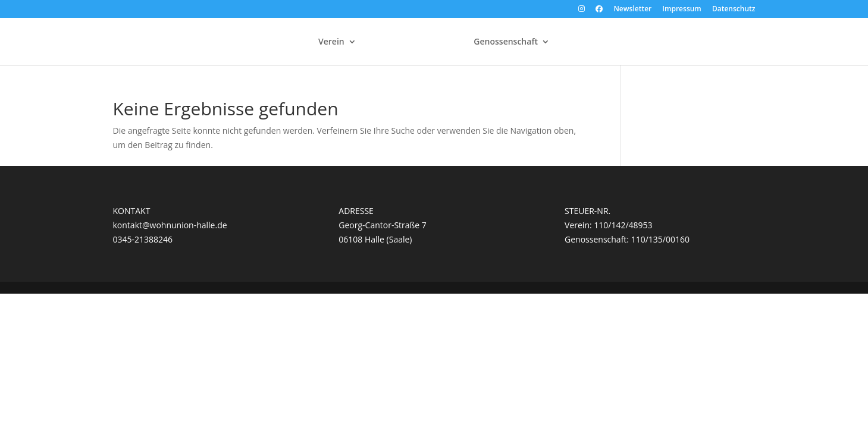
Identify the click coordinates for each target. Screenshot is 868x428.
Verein (331, 42)
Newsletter (632, 10)
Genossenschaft (506, 42)
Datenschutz (734, 10)
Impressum (681, 10)
